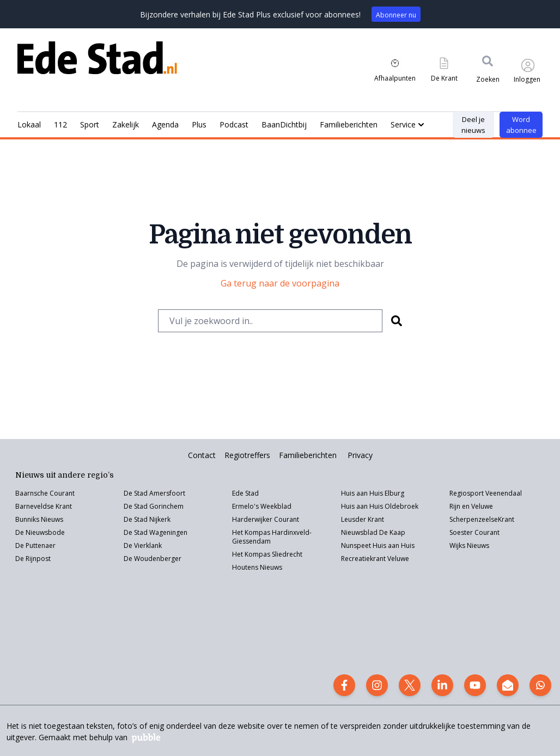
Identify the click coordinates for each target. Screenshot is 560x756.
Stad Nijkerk (152, 519)
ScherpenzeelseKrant (482, 519)
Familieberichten (308, 455)
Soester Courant (474, 532)
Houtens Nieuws (257, 567)
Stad (141, 532)
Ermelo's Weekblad (262, 506)
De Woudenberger (153, 559)
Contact (202, 455)
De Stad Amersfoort (154, 493)
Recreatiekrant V (366, 559)
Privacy (360, 455)
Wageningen (168, 532)
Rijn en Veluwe (471, 506)
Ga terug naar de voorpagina (280, 283)
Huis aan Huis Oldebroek (380, 506)
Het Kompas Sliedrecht (267, 554)
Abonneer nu (396, 15)
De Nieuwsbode (40, 532)
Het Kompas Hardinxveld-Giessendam (272, 537)
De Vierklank (143, 545)
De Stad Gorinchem (154, 506)
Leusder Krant (363, 519)
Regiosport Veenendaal (486, 493)
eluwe (400, 559)
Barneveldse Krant (44, 506)
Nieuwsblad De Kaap (373, 532)
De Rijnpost (33, 559)
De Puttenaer (35, 545)
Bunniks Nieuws (39, 519)
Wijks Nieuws (469, 545)
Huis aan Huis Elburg (373, 493)
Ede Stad (245, 493)
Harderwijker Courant (266, 519)
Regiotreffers (247, 455)
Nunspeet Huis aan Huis (378, 545)
